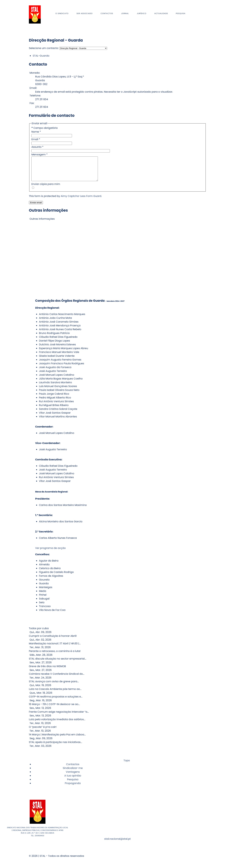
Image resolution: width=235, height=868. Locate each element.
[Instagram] (201, 14)
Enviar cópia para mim (46, 189)
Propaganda (73, 788)
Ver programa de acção (50, 553)
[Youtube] (202, 14)
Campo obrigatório (45, 128)
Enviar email (36, 207)
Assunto (37, 147)
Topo (126, 765)
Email (36, 139)
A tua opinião (73, 780)
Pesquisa (73, 784)
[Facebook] (200, 14)
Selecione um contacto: (44, 48)
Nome (36, 132)
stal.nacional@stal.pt (117, 844)
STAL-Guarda (41, 56)
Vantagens (73, 777)
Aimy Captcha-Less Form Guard (81, 201)
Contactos (73, 769)
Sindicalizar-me (73, 773)
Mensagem (39, 154)
